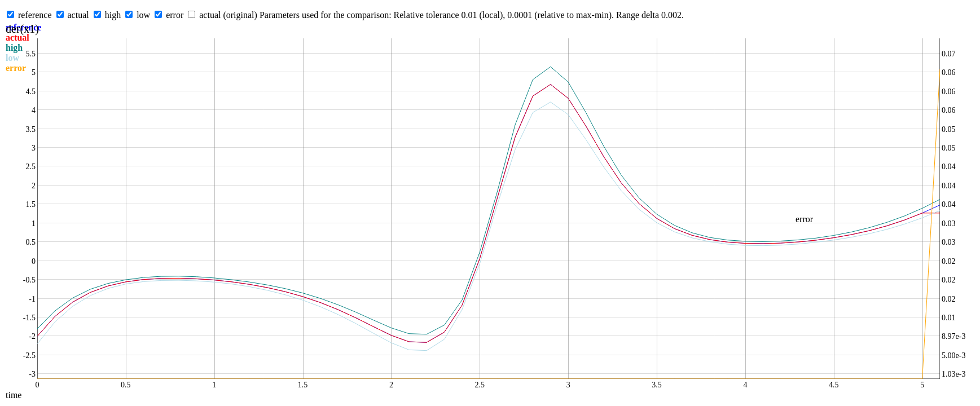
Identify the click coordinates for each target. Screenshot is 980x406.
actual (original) (228, 15)
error (175, 15)
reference (35, 15)
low (143, 15)
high (113, 15)
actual (78, 15)
